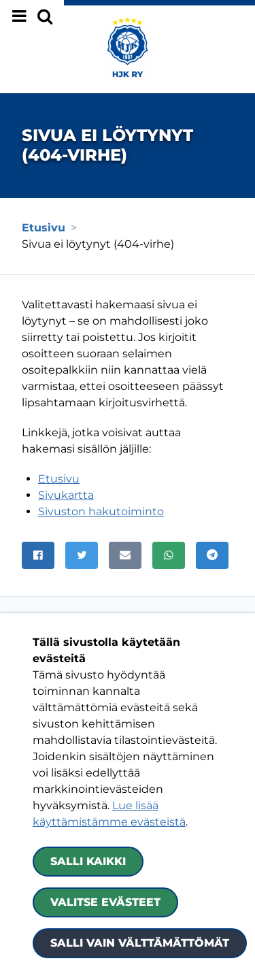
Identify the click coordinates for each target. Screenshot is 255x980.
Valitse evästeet (105, 902)
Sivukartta (66, 495)
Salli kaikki (88, 861)
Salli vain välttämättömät (140, 943)
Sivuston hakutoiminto (101, 511)
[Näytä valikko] (32, 16)
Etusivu (59, 479)
